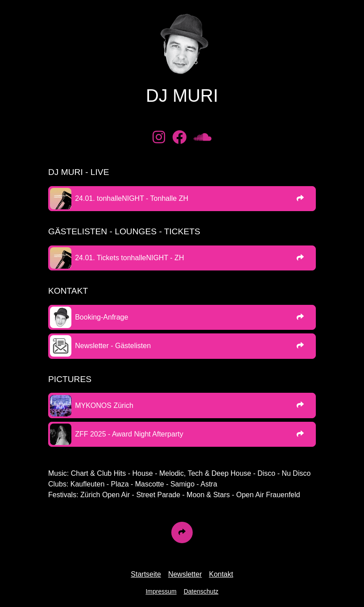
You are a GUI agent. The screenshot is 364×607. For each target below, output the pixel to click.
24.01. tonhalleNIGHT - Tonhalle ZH (132, 198)
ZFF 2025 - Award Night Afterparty (129, 434)
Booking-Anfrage (101, 317)
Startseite (146, 574)
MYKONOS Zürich (104, 405)
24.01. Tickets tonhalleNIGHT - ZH (129, 258)
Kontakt (221, 574)
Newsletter (185, 574)
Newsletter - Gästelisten (113, 346)
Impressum (161, 591)
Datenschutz (201, 591)
